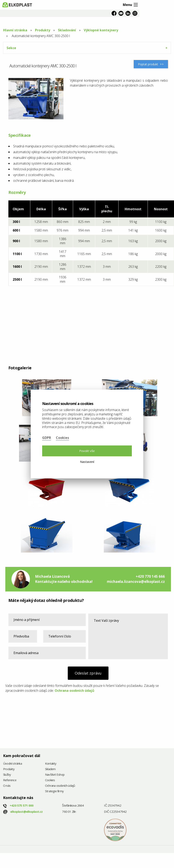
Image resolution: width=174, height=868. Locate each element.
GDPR (47, 438)
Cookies (50, 780)
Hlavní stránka (15, 30)
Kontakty (51, 764)
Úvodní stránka (12, 764)
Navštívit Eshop (55, 775)
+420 (21, 805)
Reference (10, 780)
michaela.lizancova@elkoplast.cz (136, 581)
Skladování (67, 30)
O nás (7, 786)
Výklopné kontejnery (101, 30)
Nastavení (87, 462)
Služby (7, 775)
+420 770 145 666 (150, 576)
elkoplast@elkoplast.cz (26, 811)
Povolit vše (87, 451)
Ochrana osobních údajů (75, 691)
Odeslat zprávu (88, 673)
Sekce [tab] (11, 48)
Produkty (43, 30)
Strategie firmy (54, 791)
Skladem (50, 769)
